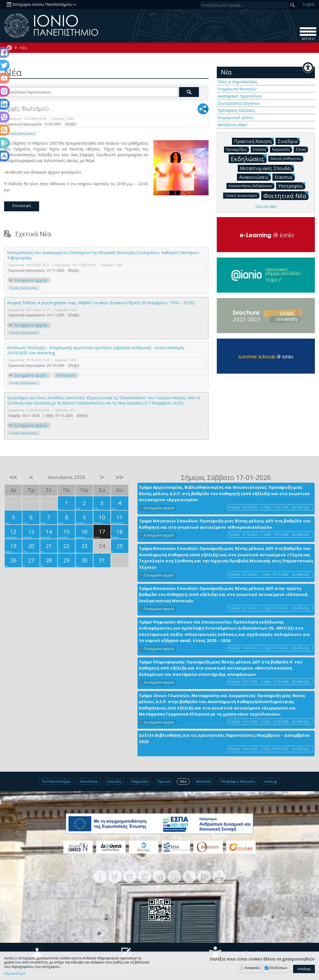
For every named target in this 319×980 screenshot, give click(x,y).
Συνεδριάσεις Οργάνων (239, 103)
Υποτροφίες (292, 186)
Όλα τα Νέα (266, 206)
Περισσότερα (15, 974)
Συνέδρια (289, 141)
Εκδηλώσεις (249, 159)
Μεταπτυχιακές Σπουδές (267, 168)
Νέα (23, 48)
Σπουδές (114, 781)
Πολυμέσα (66, 375)
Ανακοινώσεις (255, 177)
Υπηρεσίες (140, 781)
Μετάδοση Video (232, 125)
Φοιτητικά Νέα (286, 195)
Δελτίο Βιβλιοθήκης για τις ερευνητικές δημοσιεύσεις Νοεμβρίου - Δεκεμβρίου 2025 (224, 738)
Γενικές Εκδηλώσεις (21, 133)
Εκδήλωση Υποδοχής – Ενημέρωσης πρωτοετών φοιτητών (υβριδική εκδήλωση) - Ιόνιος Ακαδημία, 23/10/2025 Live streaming (96, 350)
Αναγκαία (252, 968)
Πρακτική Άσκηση (254, 141)
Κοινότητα (89, 781)
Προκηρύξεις (238, 149)
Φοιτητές (204, 781)
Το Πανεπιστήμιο (56, 781)
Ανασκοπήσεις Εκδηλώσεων (252, 186)
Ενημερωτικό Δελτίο (236, 118)
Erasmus (285, 177)
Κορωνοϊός (282, 149)
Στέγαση (261, 149)
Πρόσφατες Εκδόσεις (236, 110)
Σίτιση (302, 149)
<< (13, 477)
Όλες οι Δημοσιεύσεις (237, 82)
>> (120, 477)
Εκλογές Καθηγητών (287, 158)
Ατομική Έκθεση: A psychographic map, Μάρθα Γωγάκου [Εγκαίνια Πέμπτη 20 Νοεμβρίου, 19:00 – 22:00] (101, 303)
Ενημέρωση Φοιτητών (237, 89)
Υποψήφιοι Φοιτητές (238, 781)
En (309, 4)
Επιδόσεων (278, 968)
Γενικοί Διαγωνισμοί (242, 195)
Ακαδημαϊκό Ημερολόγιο (240, 96)
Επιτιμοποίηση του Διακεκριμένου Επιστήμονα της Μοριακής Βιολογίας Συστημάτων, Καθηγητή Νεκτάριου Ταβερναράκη (103, 255)
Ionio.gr (271, 781)
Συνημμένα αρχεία (30, 280)
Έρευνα (164, 781)
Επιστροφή (22, 206)
